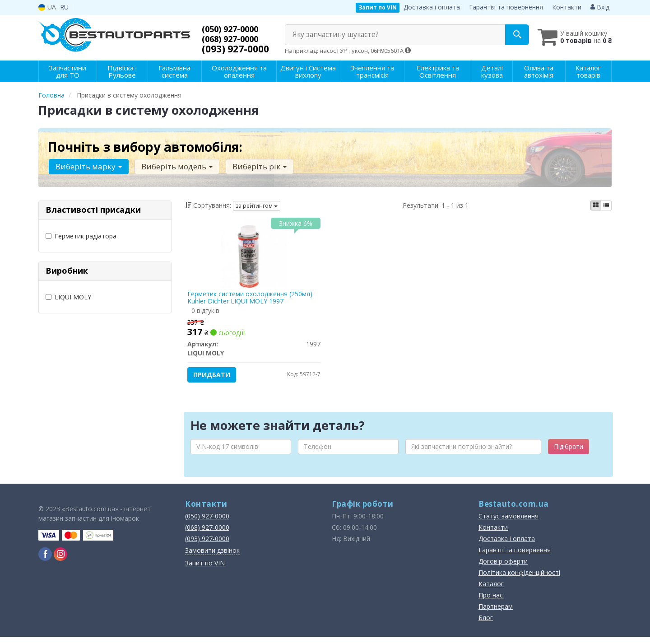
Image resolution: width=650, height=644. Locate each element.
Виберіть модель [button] (173, 166)
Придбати (214, 377)
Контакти (567, 7)
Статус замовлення (508, 523)
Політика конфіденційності (519, 580)
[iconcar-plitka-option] (596, 205)
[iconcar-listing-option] (606, 205)
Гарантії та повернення (515, 557)
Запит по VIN (378, 7)
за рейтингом (257, 206)
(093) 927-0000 (235, 49)
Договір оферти (503, 568)
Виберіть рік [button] (253, 166)
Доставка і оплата (432, 7)
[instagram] (60, 561)
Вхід (600, 7)
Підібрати (569, 454)
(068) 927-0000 (235, 39)
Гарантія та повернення (506, 7)
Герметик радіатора (81, 236)
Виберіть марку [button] (87, 166)
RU (64, 7)
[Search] (505, 35)
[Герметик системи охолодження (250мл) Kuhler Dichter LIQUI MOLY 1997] (254, 254)
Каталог (491, 591)
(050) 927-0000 (235, 29)
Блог (486, 625)
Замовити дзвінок (212, 558)
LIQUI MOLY (68, 297)
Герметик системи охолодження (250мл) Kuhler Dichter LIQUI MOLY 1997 (253, 300)
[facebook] (45, 561)
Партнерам (496, 614)
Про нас (491, 602)
